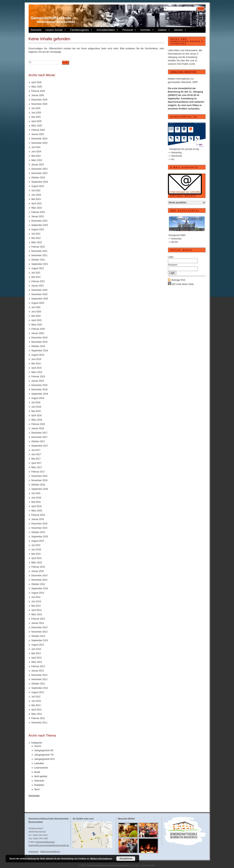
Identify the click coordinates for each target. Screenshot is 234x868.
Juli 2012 (36, 697)
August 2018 (38, 398)
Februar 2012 (38, 718)
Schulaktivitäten (107, 30)
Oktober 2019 (38, 346)
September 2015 (40, 537)
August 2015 (38, 541)
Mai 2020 (36, 316)
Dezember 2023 (39, 169)
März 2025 (37, 126)
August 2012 (38, 692)
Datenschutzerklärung (50, 851)
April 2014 (37, 610)
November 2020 (39, 294)
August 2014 (38, 593)
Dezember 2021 (39, 251)
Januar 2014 (38, 623)
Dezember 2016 (39, 476)
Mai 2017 (36, 459)
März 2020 (37, 325)
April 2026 (37, 82)
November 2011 (39, 723)
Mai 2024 (36, 156)
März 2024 (37, 160)
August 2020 (38, 303)
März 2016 (37, 511)
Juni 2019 (36, 359)
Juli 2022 (36, 234)
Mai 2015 (36, 554)
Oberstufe (39, 781)
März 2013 (37, 662)
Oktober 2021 (38, 260)
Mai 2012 (36, 705)
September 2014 (40, 589)
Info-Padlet (183, 64)
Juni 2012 (36, 701)
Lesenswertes (41, 768)
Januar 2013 (38, 671)
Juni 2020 (36, 312)
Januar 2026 (38, 95)
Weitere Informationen (101, 859)
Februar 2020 (38, 329)
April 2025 (37, 121)
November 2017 (39, 437)
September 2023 (40, 182)
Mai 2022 (36, 238)
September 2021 (40, 264)
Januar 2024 (38, 165)
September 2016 (40, 489)
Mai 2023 (36, 199)
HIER (195, 82)
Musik (37, 772)
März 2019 (37, 372)
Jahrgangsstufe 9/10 (45, 759)
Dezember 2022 (39, 221)
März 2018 (37, 420)
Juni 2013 (36, 649)
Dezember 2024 (39, 139)
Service (180, 30)
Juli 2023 (36, 191)
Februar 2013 (38, 666)
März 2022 (37, 242)
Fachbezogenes (81, 30)
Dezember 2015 (39, 524)
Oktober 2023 (38, 178)
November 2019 (39, 342)
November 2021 (39, 255)
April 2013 (37, 658)
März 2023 (37, 208)
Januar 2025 (38, 134)
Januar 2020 (38, 333)
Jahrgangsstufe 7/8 (44, 755)
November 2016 (39, 480)
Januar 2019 (38, 381)
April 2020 (37, 320)
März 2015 (37, 563)
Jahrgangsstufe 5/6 (44, 750)
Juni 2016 (36, 498)
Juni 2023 (36, 195)
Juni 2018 (36, 407)
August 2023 (38, 186)
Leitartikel (39, 763)
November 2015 (39, 528)
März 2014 (37, 614)
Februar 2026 (38, 91)
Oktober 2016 (38, 485)
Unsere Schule (56, 30)
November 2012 (39, 679)
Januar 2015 (38, 571)
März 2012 (37, 714)
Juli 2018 (36, 402)
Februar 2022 (38, 247)
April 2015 (37, 558)
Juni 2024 (36, 152)
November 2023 (39, 173)
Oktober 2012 (38, 684)
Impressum (34, 851)
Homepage (34, 796)
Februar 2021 (38, 281)
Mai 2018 (36, 411)
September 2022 (40, 225)
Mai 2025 (36, 117)
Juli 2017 (36, 450)
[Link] (192, 64)
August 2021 (38, 268)
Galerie (164, 30)
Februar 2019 (38, 377)
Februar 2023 (38, 212)
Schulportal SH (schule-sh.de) (184, 149)
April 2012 (37, 710)
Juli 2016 (36, 493)
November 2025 (39, 104)
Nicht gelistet (41, 776)
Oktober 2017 (38, 441)
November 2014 (39, 580)
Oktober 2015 (38, 532)
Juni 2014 (36, 601)
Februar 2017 (38, 472)
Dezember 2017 (39, 433)
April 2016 (37, 506)
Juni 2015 (36, 550)
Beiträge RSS (179, 280)
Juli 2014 (36, 597)
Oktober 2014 (38, 584)
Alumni (38, 746)
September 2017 (40, 446)
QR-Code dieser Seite (181, 284)
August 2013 (38, 645)
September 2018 (40, 394)
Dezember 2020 (39, 290)
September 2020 (40, 299)
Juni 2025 (36, 113)
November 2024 (39, 143)
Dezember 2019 (39, 338)
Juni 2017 (36, 454)
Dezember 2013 (39, 627)
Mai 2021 (36, 277)
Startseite (36, 30)
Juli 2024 (36, 147)
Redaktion (39, 785)
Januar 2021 (38, 286)
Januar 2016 (38, 519)
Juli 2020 (36, 307)
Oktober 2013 (38, 636)
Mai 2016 (36, 502)
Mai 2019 (36, 364)
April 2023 (37, 204)
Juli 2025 (36, 108)
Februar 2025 (38, 130)
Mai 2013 (36, 653)
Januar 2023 (38, 216)
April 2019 (37, 368)
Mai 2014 (36, 606)
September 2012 (40, 688)
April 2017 (37, 463)
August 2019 (38, 355)
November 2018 (39, 390)
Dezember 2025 (39, 100)
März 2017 (37, 467)
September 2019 (40, 351)
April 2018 (37, 415)
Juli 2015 (36, 545)
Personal (129, 30)
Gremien (147, 30)
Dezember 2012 (39, 675)
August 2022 (38, 229)
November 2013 (39, 632)
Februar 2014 (38, 619)
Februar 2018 (38, 424)
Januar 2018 (38, 428)
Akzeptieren (126, 859)
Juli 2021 (36, 273)
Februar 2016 (38, 515)
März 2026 (37, 87)
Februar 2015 (38, 567)
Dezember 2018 (39, 385)
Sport (37, 789)
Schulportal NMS (177, 235)
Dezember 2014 (39, 576)
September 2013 (40, 640)
